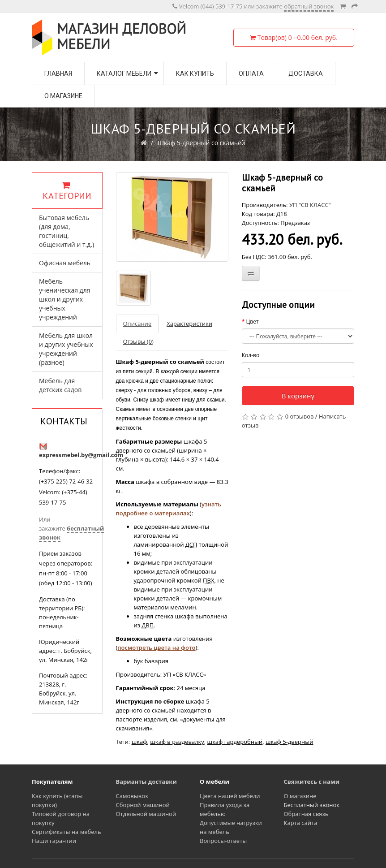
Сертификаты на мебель (66, 832)
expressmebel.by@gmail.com (81, 455)
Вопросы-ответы (223, 841)
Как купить (195, 73)
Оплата (251, 73)
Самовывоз (132, 796)
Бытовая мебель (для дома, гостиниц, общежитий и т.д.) (66, 231)
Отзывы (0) (138, 341)
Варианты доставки (146, 782)
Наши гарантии (54, 841)
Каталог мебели (124, 73)
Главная (58, 73)
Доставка (306, 73)
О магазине (63, 96)
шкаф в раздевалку (177, 742)
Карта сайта (301, 823)
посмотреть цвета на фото (156, 648)
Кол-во (251, 355)
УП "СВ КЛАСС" (310, 205)
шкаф (139, 742)
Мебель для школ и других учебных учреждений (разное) (66, 349)
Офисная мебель (65, 263)
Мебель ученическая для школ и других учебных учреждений (64, 299)
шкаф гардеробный (235, 742)
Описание (137, 324)
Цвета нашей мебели (230, 796)
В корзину (298, 396)
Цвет (252, 322)
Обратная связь (306, 814)
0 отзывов (300, 416)
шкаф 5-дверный (289, 742)
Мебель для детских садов (60, 385)
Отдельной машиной (146, 814)
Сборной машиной (143, 805)
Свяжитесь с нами (312, 782)
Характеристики (189, 324)
